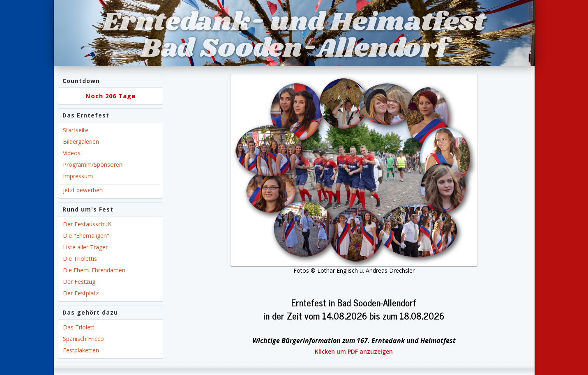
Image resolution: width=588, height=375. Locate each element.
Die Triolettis (80, 259)
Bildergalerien (81, 141)
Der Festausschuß (87, 224)
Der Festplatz (81, 293)
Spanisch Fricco (83, 339)
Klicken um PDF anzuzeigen (354, 351)
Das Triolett (79, 327)
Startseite (76, 130)
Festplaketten (81, 350)
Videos (72, 153)
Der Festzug (79, 282)
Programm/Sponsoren (93, 164)
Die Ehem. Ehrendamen (94, 270)
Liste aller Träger (85, 247)
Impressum (78, 176)
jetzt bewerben (83, 190)
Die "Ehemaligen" (86, 236)
